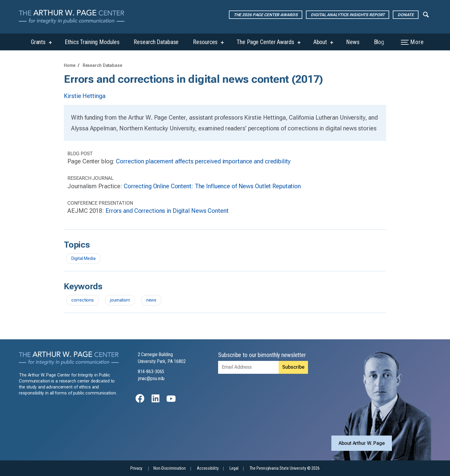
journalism (120, 300)
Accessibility (208, 468)
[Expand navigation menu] (426, 14)
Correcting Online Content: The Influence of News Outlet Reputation (212, 186)
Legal (234, 468)
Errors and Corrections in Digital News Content (167, 211)
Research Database (156, 42)
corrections (83, 300)
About (320, 42)
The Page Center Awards (265, 42)
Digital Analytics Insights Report (348, 15)
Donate (406, 15)
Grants (38, 42)
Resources (205, 42)
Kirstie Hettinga (84, 96)
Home (70, 65)
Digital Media (83, 259)
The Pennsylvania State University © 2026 (285, 468)
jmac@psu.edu (151, 378)
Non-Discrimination (170, 468)
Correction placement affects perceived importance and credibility (203, 161)
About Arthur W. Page (362, 443)
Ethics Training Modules (92, 42)
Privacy (136, 468)
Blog (379, 42)
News (353, 42)
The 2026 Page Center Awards (266, 15)
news (151, 300)
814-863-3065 (151, 372)
